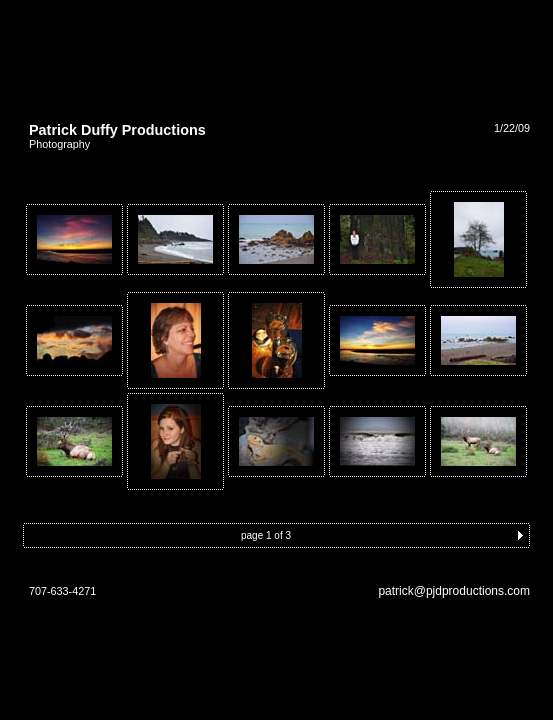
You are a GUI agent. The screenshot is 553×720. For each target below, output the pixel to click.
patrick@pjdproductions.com (454, 591)
